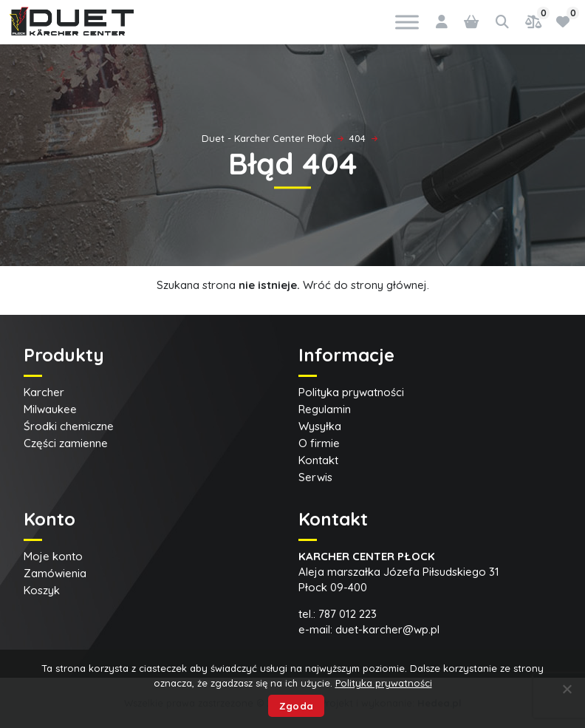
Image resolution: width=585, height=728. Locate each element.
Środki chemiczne (69, 426)
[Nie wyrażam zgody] (567, 689)
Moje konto (53, 556)
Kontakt (318, 460)
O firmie (319, 443)
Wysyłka (320, 426)
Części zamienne (66, 443)
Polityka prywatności (351, 392)
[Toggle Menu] (407, 22)
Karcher (44, 392)
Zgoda (296, 706)
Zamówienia (55, 573)
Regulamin (325, 409)
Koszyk (42, 590)
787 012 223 (348, 614)
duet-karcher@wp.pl (387, 629)
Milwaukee (50, 409)
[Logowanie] (442, 21)
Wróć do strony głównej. (366, 285)
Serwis (315, 477)
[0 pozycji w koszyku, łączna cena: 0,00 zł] (471, 21)
